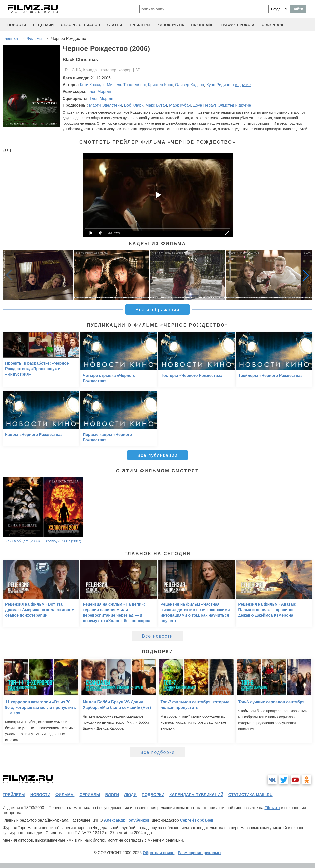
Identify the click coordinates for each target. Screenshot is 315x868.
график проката (238, 25)
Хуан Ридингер (220, 85)
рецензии (43, 25)
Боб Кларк (134, 105)
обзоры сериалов (81, 25)
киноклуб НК (171, 25)
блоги (112, 795)
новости (17, 25)
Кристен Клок (160, 85)
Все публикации (158, 455)
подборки (153, 795)
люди (130, 795)
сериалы (90, 795)
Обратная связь (159, 853)
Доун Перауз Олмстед (214, 105)
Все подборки (157, 752)
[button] (306, 275)
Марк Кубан (180, 105)
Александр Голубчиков (127, 820)
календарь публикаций (196, 795)
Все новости (157, 636)
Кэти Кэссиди (92, 85)
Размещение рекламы (200, 853)
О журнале (273, 25)
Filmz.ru (272, 808)
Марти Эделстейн (105, 105)
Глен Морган (99, 92)
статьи (115, 25)
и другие (243, 85)
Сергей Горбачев (197, 820)
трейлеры (140, 25)
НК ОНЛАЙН (202, 25)
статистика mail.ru (251, 795)
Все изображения (157, 310)
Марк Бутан (156, 105)
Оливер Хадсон (190, 85)
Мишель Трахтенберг (126, 85)
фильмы (65, 795)
